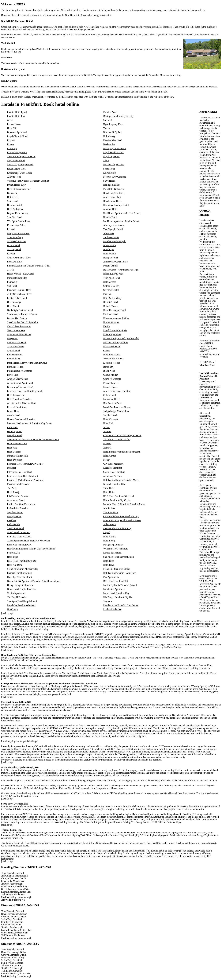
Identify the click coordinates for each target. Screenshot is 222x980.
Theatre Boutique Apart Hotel (21, 157)
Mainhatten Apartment (114, 589)
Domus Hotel (14, 245)
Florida (107, 326)
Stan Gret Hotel (15, 217)
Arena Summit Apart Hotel (20, 383)
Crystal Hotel (14, 351)
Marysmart (12, 338)
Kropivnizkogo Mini (17, 153)
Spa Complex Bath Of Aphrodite (23, 322)
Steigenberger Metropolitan (116, 411)
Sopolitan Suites (15, 512)
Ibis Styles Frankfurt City (19, 545)
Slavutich (108, 120)
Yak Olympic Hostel (113, 229)
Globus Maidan (111, 375)
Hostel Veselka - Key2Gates (20, 274)
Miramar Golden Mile (18, 456)
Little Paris (12, 427)
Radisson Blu (14, 524)
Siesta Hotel (109, 169)
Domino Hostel (14, 205)
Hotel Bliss (109, 561)
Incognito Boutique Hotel (19, 290)
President (12, 520)
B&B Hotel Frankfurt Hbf (116, 581)
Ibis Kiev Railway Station (116, 343)
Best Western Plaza (112, 403)
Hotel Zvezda (110, 282)
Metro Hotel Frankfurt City (116, 593)
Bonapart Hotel (111, 258)
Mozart (107, 460)
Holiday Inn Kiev (112, 185)
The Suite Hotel (111, 512)
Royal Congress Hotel (114, 193)
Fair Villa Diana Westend (19, 537)
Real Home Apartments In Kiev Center (122, 213)
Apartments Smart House (19, 334)
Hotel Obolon (110, 254)
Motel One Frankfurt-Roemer (21, 605)
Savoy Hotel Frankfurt (114, 472)
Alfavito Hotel (14, 177)
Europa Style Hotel (112, 553)
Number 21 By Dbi (112, 132)
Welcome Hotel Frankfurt (116, 549)
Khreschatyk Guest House (20, 173)
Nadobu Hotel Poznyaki (115, 241)
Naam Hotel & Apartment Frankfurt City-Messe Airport (34, 581)
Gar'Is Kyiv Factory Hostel (20, 310)
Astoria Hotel (14, 415)
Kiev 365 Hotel (111, 302)
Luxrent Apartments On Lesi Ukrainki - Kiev (29, 266)
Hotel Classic (14, 306)
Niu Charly (12, 609)
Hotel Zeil (108, 423)
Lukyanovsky (110, 173)
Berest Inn (108, 367)
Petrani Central (110, 266)
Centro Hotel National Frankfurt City (121, 516)
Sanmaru (108, 601)
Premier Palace (110, 112)
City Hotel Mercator (113, 464)
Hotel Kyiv (109, 249)
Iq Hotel (11, 229)
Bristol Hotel (13, 411)
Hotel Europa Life (16, 395)
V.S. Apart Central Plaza (19, 221)
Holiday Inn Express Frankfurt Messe (121, 480)
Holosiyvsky (109, 136)
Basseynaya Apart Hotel (115, 148)
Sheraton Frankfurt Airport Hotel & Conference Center (33, 440)
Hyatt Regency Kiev (113, 124)
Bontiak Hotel (110, 217)
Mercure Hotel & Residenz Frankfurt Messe (124, 504)
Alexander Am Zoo (113, 476)
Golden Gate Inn (111, 286)
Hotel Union (109, 492)
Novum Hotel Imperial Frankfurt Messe (122, 520)
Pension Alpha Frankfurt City (117, 528)
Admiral (107, 448)
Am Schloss (109, 508)
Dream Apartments (112, 334)
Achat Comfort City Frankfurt (21, 403)
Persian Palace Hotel (17, 298)
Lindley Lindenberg (113, 609)
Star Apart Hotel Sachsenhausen (119, 557)
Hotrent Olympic (111, 322)
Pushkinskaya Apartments (19, 371)
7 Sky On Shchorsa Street (19, 294)
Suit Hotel (12, 286)
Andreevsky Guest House (116, 262)
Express (11, 140)
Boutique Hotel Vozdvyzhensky (118, 116)
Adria (10, 120)
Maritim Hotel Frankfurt (19, 484)
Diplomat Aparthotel (17, 132)
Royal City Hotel (111, 157)
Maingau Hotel (14, 516)
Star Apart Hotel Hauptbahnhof (22, 601)
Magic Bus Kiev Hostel (18, 233)
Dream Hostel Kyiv (16, 185)
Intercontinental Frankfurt (19, 472)
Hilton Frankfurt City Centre (117, 500)
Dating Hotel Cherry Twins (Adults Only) (27, 363)
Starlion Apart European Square (22, 314)
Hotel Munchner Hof (17, 444)
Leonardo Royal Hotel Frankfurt (23, 476)
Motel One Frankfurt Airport (117, 407)
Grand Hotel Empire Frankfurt (22, 589)
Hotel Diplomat (15, 460)
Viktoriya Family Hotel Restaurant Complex (28, 181)
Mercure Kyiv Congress (115, 177)
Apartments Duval (16, 500)
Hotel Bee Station (112, 355)
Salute (106, 161)
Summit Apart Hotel (17, 343)
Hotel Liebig (109, 541)
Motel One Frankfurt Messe (117, 569)
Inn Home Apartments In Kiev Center (121, 221)
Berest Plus (12, 375)
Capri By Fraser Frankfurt (20, 577)
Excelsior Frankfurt (113, 468)
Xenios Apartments (16, 593)
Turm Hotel (109, 488)
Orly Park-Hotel (111, 290)
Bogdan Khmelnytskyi (18, 213)
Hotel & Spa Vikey (112, 298)
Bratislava (12, 193)
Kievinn (11, 254)
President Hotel (111, 314)
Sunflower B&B (111, 237)
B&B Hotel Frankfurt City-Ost (22, 561)
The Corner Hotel (16, 528)
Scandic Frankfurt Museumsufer (22, 569)
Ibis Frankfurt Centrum (18, 496)
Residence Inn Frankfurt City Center (121, 605)
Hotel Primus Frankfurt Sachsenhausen (122, 452)
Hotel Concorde (111, 419)
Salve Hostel (109, 181)
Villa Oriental (110, 524)
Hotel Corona (110, 537)
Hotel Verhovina (15, 209)
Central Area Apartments (19, 326)
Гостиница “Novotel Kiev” (20, 387)
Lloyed (107, 532)
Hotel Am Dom (14, 565)
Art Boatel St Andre (17, 241)
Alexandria (109, 233)
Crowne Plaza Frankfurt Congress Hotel (122, 435)
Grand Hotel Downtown (19, 532)
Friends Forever (111, 383)
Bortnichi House (15, 367)
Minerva (107, 444)
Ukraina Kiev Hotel (113, 140)
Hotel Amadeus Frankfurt (19, 399)
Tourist (107, 128)
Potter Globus (14, 359)
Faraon (10, 144)
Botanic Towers (111, 306)
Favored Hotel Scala (17, 407)
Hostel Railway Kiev (113, 274)
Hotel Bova (109, 565)
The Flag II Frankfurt (17, 597)
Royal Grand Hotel (112, 201)
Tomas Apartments (16, 330)
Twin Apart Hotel (112, 278)
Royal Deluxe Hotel (17, 169)
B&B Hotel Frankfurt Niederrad (119, 496)
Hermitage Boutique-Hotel (116, 205)
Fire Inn (107, 294)
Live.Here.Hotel (15, 355)
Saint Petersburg (15, 237)
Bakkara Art (109, 144)
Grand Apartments (112, 379)
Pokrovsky (12, 282)
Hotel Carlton (110, 456)
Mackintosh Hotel (112, 347)
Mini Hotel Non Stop (17, 278)
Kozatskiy (12, 148)
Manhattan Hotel (111, 399)
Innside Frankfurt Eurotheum (21, 504)
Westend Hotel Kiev (113, 359)
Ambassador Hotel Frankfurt (117, 391)
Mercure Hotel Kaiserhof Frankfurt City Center (30, 423)
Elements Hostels (112, 363)
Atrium (107, 427)
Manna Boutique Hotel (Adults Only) (121, 338)
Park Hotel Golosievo (114, 189)
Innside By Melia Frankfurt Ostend (120, 585)
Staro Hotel (13, 201)
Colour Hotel (110, 395)
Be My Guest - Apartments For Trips (121, 270)
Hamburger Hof (15, 431)
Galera (107, 351)
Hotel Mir (12, 128)
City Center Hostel (16, 161)
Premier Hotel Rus (16, 116)
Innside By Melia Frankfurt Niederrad (25, 480)
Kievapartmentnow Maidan (116, 318)
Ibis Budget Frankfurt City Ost (118, 597)
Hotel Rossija (14, 492)
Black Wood (109, 371)
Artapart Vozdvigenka (18, 379)
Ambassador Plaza (112, 197)
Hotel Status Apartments (19, 189)
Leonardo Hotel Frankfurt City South (25, 391)
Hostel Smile (110, 245)
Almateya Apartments (114, 225)
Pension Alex (13, 553)
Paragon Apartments (113, 545)
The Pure (11, 488)
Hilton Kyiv (13, 197)
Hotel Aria (12, 448)
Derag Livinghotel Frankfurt (21, 585)
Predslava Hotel (15, 262)
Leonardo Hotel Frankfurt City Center (25, 464)
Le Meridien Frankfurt (18, 508)
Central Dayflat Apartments (20, 165)
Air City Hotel (14, 249)
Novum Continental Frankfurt (21, 419)
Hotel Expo (13, 557)
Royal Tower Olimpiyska (115, 330)
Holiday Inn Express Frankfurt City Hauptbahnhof (31, 549)
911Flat (11, 270)
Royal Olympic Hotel (17, 136)
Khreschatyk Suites (16, 225)
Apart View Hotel (16, 347)
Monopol (12, 468)
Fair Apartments (111, 577)
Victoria (107, 431)
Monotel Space (110, 387)
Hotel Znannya (14, 302)
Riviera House (14, 124)
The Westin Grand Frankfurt (117, 440)
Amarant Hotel (110, 209)
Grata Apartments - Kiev (19, 258)
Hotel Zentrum (14, 452)
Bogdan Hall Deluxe (17, 318)
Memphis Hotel (15, 435)
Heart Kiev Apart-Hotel (115, 310)
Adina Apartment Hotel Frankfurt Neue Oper (29, 541)
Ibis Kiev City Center (114, 165)
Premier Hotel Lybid (17, 112)
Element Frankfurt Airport (20, 573)
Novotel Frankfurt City (114, 484)
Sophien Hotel (110, 415)
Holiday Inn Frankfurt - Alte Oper (119, 573)
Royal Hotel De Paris (113, 153)
